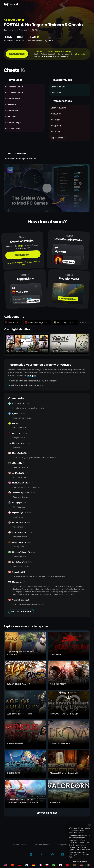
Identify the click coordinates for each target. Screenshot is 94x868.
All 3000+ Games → (15, 20)
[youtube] (62, 855)
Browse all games (47, 813)
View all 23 (84, 322)
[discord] (31, 855)
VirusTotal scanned (35, 41)
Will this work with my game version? (28, 385)
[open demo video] (47, 188)
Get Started (17, 54)
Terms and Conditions (42, 845)
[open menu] (89, 4)
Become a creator (20, 845)
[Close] (90, 825)
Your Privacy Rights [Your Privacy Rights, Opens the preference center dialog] (80, 862)
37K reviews (8, 41)
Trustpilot (32, 375)
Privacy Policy (63, 845)
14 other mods (79, 54)
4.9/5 (8, 37)
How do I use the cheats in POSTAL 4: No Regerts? (35, 381)
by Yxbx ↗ (49, 41)
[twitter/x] (42, 855)
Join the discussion (21, 612)
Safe (35, 37)
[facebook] (52, 855)
